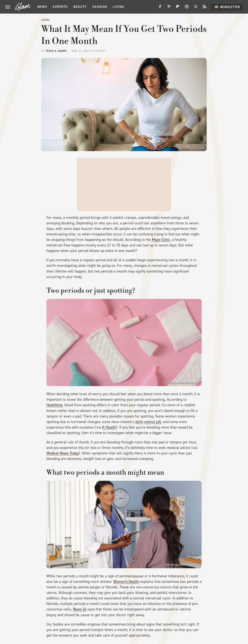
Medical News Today (63, 453)
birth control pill (148, 422)
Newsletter (227, 7)
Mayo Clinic (160, 240)
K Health (109, 427)
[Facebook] (160, 8)
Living (118, 7)
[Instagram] (187, 8)
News (42, 7)
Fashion (100, 7)
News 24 (80, 609)
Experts (60, 7)
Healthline (54, 405)
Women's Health (126, 582)
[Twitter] (196, 8)
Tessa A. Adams (56, 51)
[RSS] (205, 8)
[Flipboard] (178, 8)
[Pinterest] (169, 8)
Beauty (80, 7)
